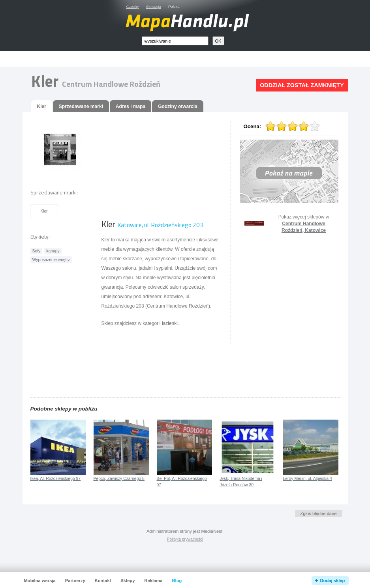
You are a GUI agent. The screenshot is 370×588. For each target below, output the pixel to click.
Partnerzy (75, 581)
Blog (177, 581)
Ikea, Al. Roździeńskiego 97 (56, 479)
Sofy (37, 251)
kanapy (53, 251)
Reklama (153, 581)
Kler (44, 211)
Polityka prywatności (185, 539)
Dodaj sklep (333, 581)
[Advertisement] (194, 59)
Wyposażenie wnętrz (51, 260)
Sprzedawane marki (81, 106)
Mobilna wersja (40, 581)
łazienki (170, 323)
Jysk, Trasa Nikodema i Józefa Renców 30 (241, 482)
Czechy (133, 7)
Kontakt (103, 581)
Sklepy (128, 581)
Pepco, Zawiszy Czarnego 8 (119, 479)
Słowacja (154, 7)
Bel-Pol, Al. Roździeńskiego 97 (182, 482)
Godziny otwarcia (177, 106)
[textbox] (175, 41)
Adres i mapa (131, 106)
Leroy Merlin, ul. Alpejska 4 (308, 479)
